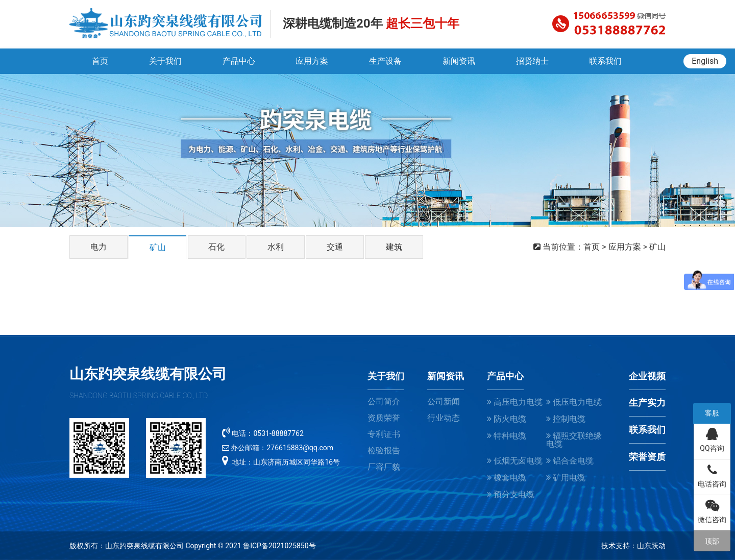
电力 (99, 247)
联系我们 (606, 61)
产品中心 (238, 61)
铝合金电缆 (570, 461)
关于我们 (165, 61)
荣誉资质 (647, 457)
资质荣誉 (384, 418)
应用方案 (312, 61)
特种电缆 (507, 436)
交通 (336, 247)
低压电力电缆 (574, 402)
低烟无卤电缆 (515, 461)
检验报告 (384, 451)
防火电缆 (507, 419)
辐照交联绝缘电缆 (574, 440)
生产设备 (385, 61)
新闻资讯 (459, 61)
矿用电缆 (566, 478)
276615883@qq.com (300, 448)
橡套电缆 (507, 478)
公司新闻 (444, 401)
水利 (277, 247)
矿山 (158, 247)
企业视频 (647, 376)
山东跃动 (651, 546)
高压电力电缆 (515, 402)
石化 (217, 247)
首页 (100, 61)
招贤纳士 (532, 61)
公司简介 (384, 401)
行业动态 (444, 418)
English (705, 61)
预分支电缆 (511, 494)
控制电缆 (566, 419)
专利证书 (384, 434)
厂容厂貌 (384, 467)
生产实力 (647, 403)
